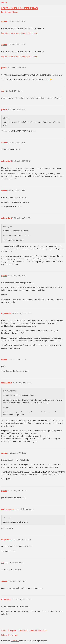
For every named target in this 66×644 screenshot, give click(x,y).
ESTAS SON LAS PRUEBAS (19, 8)
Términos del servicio (38, 630)
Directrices (23, 630)
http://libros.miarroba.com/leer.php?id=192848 (19, 33)
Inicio (4, 630)
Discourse (14, 641)
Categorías (12, 630)
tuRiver (4, 2)
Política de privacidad (10, 635)
